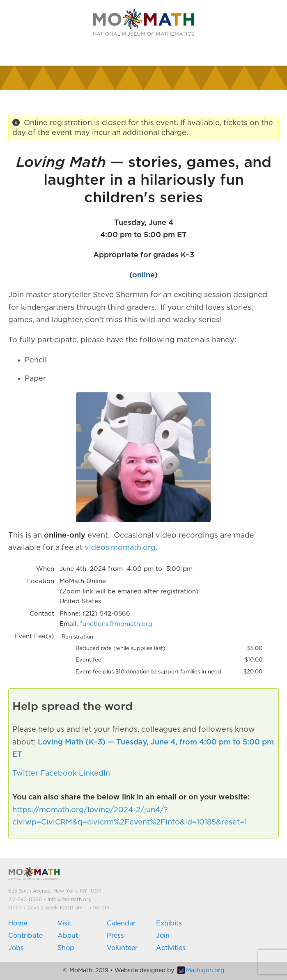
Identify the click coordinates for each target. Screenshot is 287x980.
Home (18, 923)
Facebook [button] (59, 774)
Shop (66, 948)
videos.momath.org (120, 548)
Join (163, 936)
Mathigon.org (201, 971)
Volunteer (122, 948)
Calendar (121, 923)
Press (115, 936)
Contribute (25, 936)
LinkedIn (94, 774)
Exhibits (169, 923)
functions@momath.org (116, 624)
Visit (64, 923)
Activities (171, 948)
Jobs (16, 948)
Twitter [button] (25, 774)
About (68, 936)
